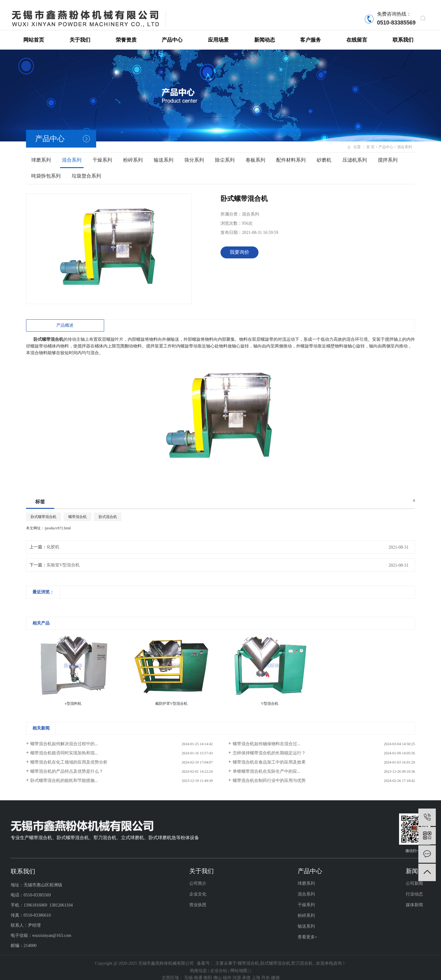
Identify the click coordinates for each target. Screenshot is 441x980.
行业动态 (414, 888)
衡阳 (208, 972)
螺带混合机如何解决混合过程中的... (64, 738)
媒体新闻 (414, 899)
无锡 (189, 972)
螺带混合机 (77, 511)
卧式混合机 (108, 511)
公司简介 (198, 877)
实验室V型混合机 (63, 559)
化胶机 (53, 541)
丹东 (266, 972)
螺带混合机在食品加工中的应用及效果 (269, 756)
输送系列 (164, 154)
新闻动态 (265, 34)
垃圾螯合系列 (86, 170)
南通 (199, 972)
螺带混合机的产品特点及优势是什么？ (67, 765)
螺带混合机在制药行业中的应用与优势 (269, 774)
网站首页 (34, 34)
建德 (275, 972)
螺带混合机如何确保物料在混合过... (267, 738)
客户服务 (311, 34)
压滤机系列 (355, 154)
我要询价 (239, 246)
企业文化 (198, 888)
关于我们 (80, 34)
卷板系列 (255, 154)
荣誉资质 (126, 34)
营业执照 (198, 899)
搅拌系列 (388, 154)
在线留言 (357, 34)
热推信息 (198, 965)
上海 (257, 972)
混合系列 (72, 154)
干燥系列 (102, 154)
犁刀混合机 (302, 957)
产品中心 (172, 34)
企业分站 (219, 965)
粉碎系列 (133, 154)
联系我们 (403, 34)
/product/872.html (58, 522)
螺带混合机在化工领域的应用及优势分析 (69, 756)
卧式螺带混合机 (43, 511)
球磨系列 (41, 154)
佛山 (218, 972)
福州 (228, 972)
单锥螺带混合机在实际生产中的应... (267, 765)
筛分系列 (194, 154)
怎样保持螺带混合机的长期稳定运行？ (269, 747)
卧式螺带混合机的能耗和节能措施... (64, 774)
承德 (247, 972)
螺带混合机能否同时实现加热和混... (64, 747)
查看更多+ (307, 931)
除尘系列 (225, 154)
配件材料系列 (291, 154)
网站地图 (239, 965)
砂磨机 (324, 154)
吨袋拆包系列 (46, 170)
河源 (237, 972)
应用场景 (218, 34)
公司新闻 (414, 877)
